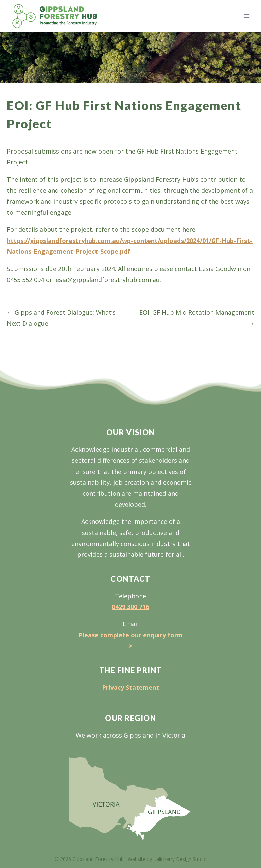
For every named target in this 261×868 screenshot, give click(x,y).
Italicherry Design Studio (180, 859)
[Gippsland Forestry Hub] (55, 16)
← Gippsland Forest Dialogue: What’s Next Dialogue (61, 318)
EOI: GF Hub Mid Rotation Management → (197, 318)
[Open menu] (247, 16)
